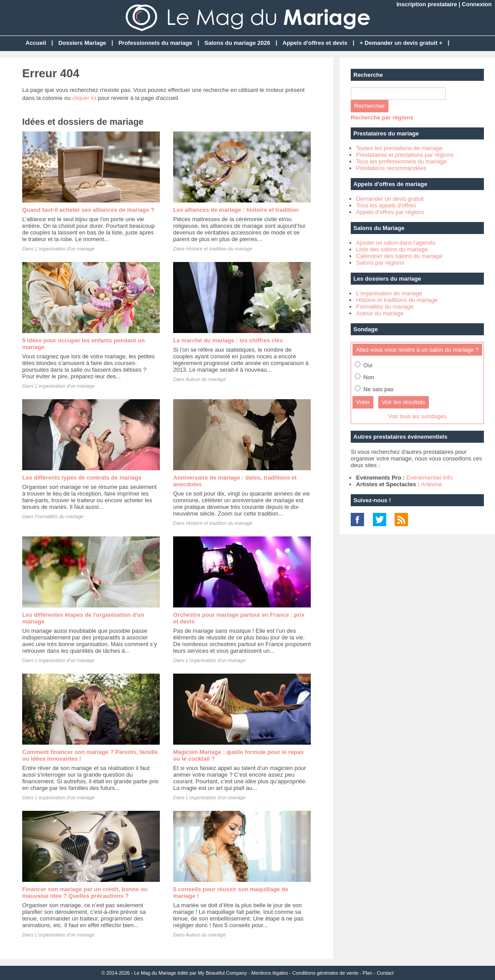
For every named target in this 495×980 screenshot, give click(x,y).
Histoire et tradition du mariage (219, 249)
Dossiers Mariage (82, 43)
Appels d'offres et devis (315, 43)
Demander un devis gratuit (390, 199)
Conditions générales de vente (325, 973)
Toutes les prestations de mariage (399, 148)
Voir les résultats (404, 402)
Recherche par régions (382, 117)
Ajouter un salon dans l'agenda (396, 243)
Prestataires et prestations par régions (405, 155)
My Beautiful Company (223, 973)
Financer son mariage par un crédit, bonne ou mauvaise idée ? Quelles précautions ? (85, 893)
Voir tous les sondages (418, 416)
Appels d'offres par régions (390, 212)
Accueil (36, 43)
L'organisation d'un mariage (65, 249)
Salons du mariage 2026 (238, 43)
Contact (385, 973)
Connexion (477, 4)
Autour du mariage (206, 379)
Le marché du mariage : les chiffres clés (228, 340)
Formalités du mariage (59, 516)
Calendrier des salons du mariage (399, 256)
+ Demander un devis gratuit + (401, 43)
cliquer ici (84, 98)
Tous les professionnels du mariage (401, 161)
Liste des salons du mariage (392, 249)
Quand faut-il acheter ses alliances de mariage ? (88, 210)
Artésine (432, 484)
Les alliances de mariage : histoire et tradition (236, 210)
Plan (368, 973)
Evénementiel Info (429, 478)
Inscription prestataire (427, 4)
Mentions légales (270, 973)
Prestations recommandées (391, 168)
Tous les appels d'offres (386, 205)
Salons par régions (380, 263)
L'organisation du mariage (389, 293)
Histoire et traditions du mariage (397, 300)
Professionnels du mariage (155, 43)
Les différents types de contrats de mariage (82, 478)
